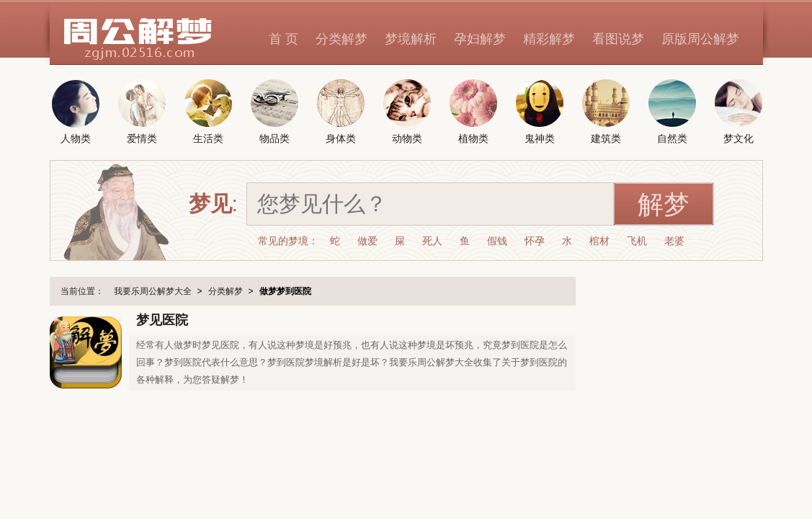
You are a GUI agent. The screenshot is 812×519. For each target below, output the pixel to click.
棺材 (599, 241)
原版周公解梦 (700, 39)
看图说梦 (618, 39)
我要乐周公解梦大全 (153, 291)
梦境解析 (411, 39)
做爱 (367, 241)
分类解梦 (342, 39)
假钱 (497, 241)
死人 (432, 241)
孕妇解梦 (480, 39)
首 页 (284, 39)
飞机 (637, 241)
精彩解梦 (549, 39)
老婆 (674, 241)
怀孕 (535, 241)
